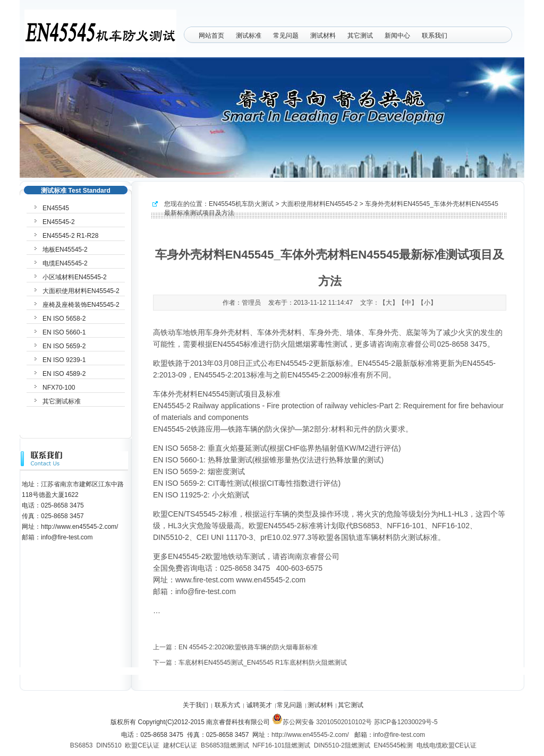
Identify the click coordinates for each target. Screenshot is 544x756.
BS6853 (82, 745)
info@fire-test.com (399, 735)
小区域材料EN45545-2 (75, 277)
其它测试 (360, 36)
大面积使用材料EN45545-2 (320, 204)
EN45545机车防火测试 (241, 204)
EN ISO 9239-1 (64, 360)
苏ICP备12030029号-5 (406, 722)
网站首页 (211, 36)
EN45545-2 (59, 222)
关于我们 (195, 705)
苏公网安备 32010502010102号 (322, 722)
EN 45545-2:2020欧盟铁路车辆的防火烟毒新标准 (248, 647)
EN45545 (56, 208)
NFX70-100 (59, 388)
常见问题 (286, 36)
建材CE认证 (180, 745)
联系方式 (227, 705)
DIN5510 (109, 745)
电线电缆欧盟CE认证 (447, 745)
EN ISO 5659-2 (64, 346)
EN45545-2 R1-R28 (70, 236)
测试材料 (323, 36)
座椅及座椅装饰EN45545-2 (81, 305)
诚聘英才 (259, 705)
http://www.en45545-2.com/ (310, 735)
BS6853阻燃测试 (225, 745)
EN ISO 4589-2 (64, 374)
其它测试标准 (62, 401)
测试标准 (249, 36)
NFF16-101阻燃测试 (281, 745)
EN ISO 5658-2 (64, 319)
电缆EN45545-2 (65, 263)
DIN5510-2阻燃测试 (342, 745)
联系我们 (435, 36)
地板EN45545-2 (65, 250)
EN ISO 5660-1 (64, 332)
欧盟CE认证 (142, 745)
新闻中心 (397, 36)
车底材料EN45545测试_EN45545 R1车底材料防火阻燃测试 (263, 663)
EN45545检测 (393, 745)
